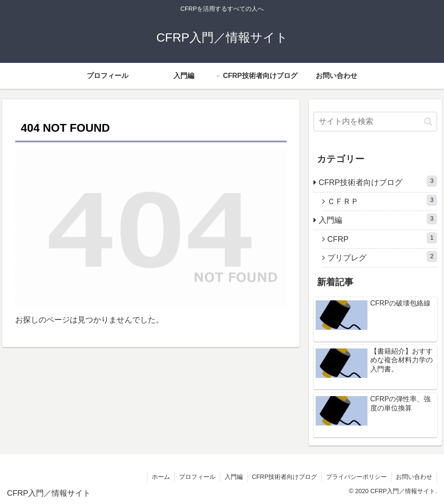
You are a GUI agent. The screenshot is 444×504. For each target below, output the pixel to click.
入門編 (378, 219)
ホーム (161, 477)
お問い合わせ (414, 477)
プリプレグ (382, 257)
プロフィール (197, 477)
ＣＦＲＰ (382, 200)
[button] (428, 122)
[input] (375, 122)
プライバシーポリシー (356, 477)
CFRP (382, 238)
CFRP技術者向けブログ (378, 181)
